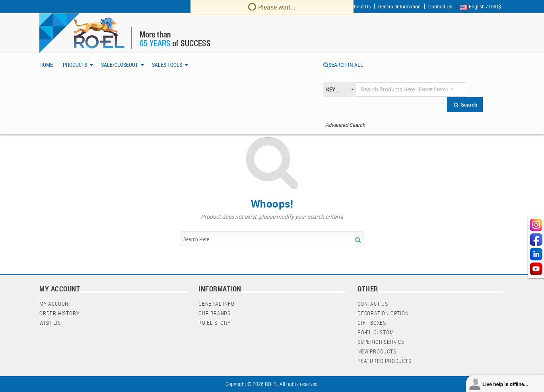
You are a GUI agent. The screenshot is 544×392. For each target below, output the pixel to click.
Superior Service (381, 342)
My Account (55, 304)
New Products (377, 351)
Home (46, 65)
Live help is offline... (505, 384)
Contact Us (440, 6)
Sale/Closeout (119, 65)
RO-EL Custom (376, 332)
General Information (399, 6)
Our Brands (215, 313)
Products (75, 65)
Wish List (51, 323)
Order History (59, 313)
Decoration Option (383, 313)
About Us (361, 6)
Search (465, 105)
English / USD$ (482, 7)
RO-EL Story (215, 323)
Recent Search (433, 89)
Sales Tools (167, 65)
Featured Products (385, 361)
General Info (217, 304)
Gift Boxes (372, 323)
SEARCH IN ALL (343, 65)
